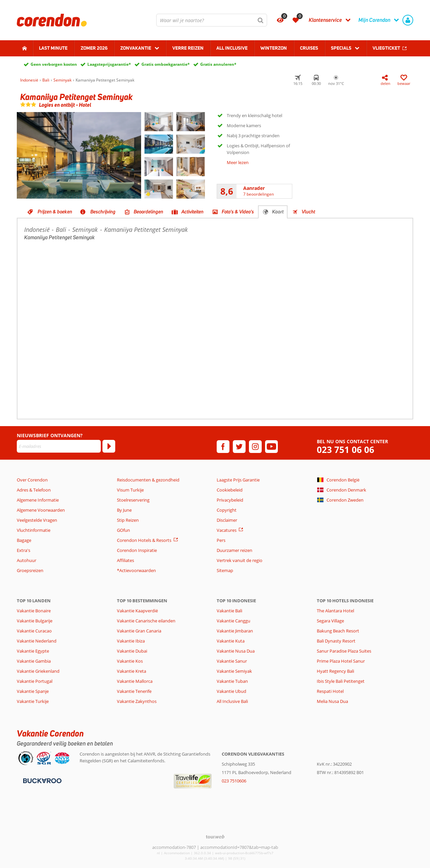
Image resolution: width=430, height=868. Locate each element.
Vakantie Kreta (132, 671)
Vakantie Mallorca (135, 681)
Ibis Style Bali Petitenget (341, 681)
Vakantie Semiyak (234, 671)
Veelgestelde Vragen (37, 520)
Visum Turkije (130, 490)
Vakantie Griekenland (38, 671)
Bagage (24, 540)
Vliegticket (386, 48)
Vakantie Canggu (233, 621)
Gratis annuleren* (218, 64)
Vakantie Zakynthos (137, 701)
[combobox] (212, 20)
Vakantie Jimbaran (235, 631)
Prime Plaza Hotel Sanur (341, 661)
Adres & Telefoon (34, 490)
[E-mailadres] (59, 446)
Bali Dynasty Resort (336, 641)
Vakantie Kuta (231, 641)
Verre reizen (188, 48)
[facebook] (223, 447)
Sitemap (225, 570)
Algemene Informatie (38, 500)
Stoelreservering (133, 500)
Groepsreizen (30, 570)
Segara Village (330, 621)
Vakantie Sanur (232, 661)
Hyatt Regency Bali (335, 671)
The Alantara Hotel (335, 611)
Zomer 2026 (94, 48)
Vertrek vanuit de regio (240, 560)
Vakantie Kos (130, 661)
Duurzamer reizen (234, 550)
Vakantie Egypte (33, 651)
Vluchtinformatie (34, 530)
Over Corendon (32, 480)
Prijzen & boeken (55, 212)
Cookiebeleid (230, 490)
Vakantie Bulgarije (35, 621)
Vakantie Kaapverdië (137, 611)
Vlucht (308, 212)
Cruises (309, 48)
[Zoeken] (261, 20)
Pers (221, 540)
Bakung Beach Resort (338, 631)
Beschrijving (103, 212)
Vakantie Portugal (35, 681)
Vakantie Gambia (34, 661)
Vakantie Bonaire (34, 611)
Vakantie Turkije (33, 701)
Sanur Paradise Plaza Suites (344, 651)
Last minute (53, 48)
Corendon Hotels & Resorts (144, 540)
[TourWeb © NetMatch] (215, 837)
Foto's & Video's (238, 212)
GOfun (123, 530)
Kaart (278, 212)
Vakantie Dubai (132, 651)
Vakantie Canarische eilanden (146, 621)
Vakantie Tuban (232, 681)
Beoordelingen (148, 212)
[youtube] (271, 447)
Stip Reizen (128, 520)
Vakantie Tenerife (134, 691)
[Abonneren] (109, 446)
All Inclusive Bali (232, 701)
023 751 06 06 (346, 450)
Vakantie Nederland (37, 641)
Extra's (24, 550)
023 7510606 (234, 781)
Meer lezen (238, 162)
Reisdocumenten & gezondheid (148, 480)
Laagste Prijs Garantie (238, 480)
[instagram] (255, 447)
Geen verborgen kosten (54, 64)
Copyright (227, 510)
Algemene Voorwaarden (41, 510)
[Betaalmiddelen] (41, 780)
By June (124, 510)
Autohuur (27, 560)
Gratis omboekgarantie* (166, 64)
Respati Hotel (330, 691)
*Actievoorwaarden (136, 570)
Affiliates (125, 560)
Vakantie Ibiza (131, 641)
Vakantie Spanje (33, 691)
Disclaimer (227, 520)
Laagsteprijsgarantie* (109, 64)
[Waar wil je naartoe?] (212, 20)
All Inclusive (232, 48)
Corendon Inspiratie (137, 550)
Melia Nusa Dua (332, 701)
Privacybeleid (230, 500)
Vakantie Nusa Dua (236, 651)
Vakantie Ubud (231, 691)
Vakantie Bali (229, 611)
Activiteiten (192, 212)
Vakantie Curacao (34, 631)
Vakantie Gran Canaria (139, 631)
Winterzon (274, 48)
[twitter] (239, 447)
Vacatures (227, 530)
